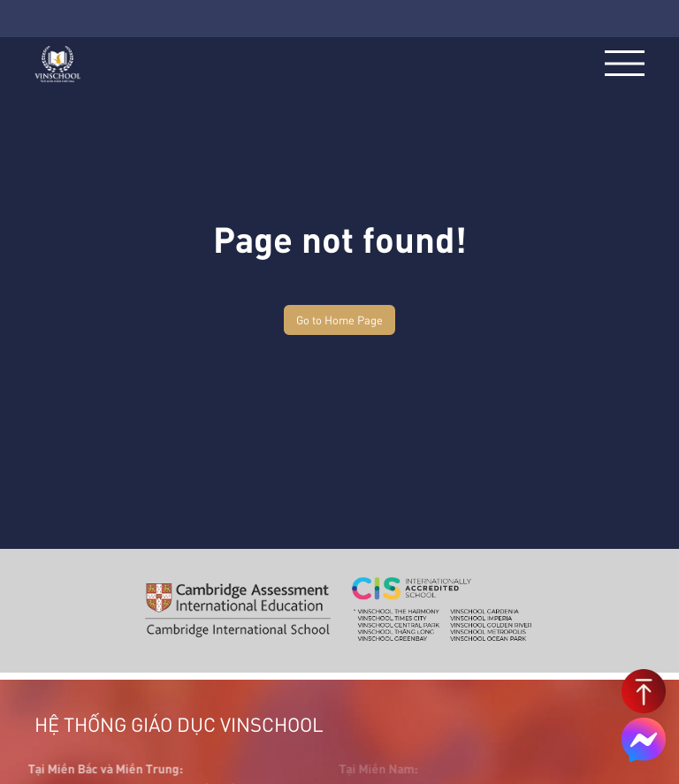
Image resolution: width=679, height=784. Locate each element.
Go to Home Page (339, 320)
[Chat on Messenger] (644, 740)
